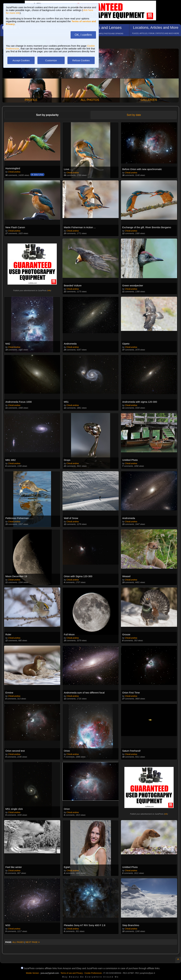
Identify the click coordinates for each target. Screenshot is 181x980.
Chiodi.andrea (14, 172)
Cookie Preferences (93, 973)
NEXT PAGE (33, 942)
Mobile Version (32, 973)
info (49, 290)
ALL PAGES (18, 942)
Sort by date (134, 115)
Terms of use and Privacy (72, 973)
